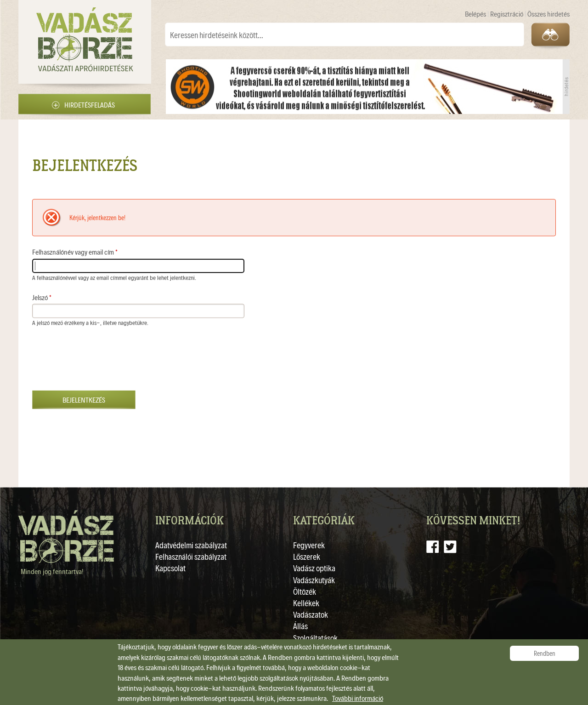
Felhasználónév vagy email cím (75, 252)
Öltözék (305, 591)
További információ (358, 698)
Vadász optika (314, 568)
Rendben (545, 653)
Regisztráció (507, 14)
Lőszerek (307, 556)
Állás (300, 626)
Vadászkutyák (314, 580)
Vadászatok (311, 614)
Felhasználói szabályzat (191, 556)
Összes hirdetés (548, 14)
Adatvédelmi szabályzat (191, 545)
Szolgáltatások (315, 638)
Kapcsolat (170, 568)
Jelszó (42, 297)
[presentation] (102, 363)
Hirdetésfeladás (90, 105)
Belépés (476, 14)
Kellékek (306, 603)
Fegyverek (309, 545)
